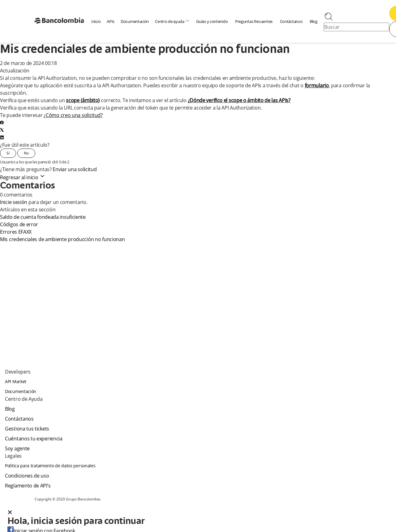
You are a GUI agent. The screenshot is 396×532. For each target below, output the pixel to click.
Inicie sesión (14, 202)
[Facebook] (2, 123)
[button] (198, 513)
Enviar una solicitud (75, 169)
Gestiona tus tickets (27, 429)
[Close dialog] (10, 513)
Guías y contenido (212, 21)
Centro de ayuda (172, 21)
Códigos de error (19, 224)
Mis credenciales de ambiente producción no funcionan (62, 239)
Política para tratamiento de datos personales (50, 466)
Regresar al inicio (23, 177)
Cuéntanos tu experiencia (34, 439)
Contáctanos (291, 21)
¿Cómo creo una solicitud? (73, 115)
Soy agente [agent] (17, 448)
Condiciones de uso (27, 476)
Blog (314, 21)
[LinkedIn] (2, 137)
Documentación (135, 21)
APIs (111, 21)
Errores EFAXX (16, 232)
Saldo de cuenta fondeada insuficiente (43, 217)
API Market (16, 381)
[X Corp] (2, 130)
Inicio (96, 21)
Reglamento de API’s (28, 486)
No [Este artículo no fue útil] (26, 153)
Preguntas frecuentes (254, 21)
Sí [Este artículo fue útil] (8, 153)
